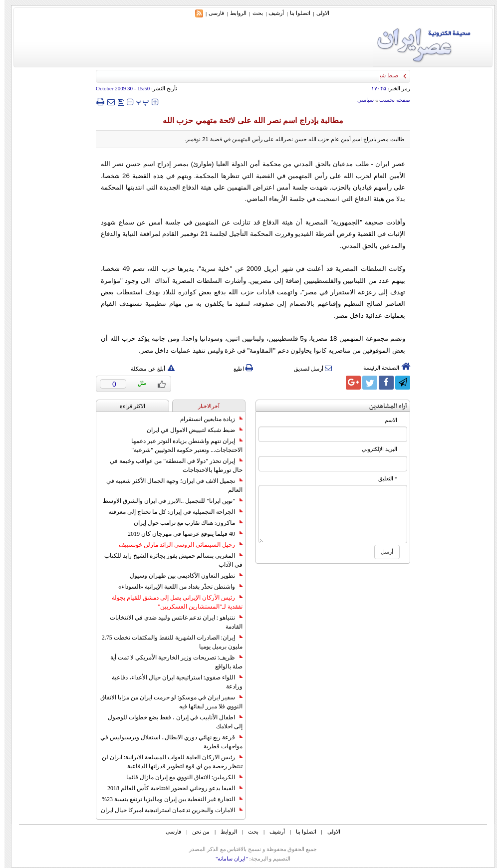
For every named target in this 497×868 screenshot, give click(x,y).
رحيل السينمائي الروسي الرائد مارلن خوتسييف (176, 545)
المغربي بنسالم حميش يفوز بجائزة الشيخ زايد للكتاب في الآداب (169, 560)
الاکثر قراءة (128, 406)
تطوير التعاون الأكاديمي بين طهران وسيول (182, 576)
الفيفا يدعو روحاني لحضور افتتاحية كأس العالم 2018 (170, 788)
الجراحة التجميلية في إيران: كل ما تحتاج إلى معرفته (171, 512)
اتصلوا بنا (296, 13)
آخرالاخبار (204, 406)
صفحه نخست (390, 100)
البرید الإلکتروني (375, 449)
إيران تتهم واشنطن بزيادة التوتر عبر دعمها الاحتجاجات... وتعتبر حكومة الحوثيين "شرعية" (182, 445)
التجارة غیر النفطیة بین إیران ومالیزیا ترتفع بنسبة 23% (168, 799)
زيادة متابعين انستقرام (207, 419)
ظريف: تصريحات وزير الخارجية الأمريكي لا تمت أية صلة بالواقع (172, 662)
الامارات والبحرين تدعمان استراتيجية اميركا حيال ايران (167, 810)
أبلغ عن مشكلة (148, 369)
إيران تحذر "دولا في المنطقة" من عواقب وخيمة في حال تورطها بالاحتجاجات (172, 465)
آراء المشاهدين (384, 406)
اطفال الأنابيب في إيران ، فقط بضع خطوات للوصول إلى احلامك (171, 722)
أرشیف (272, 13)
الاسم (386, 420)
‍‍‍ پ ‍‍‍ (138, 102)
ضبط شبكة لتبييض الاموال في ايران (190, 430)
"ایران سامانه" (227, 859)
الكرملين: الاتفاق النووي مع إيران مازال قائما (180, 777)
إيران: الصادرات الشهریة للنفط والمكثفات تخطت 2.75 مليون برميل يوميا (168, 642)
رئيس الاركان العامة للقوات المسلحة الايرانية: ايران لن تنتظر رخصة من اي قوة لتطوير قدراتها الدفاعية (168, 762)
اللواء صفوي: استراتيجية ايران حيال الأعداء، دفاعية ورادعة (173, 682)
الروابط (234, 13)
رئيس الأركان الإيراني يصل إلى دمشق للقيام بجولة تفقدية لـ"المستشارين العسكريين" (173, 602)
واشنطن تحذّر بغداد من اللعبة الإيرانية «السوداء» (176, 587)
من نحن (196, 832)
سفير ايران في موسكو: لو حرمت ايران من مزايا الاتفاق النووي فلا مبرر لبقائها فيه (167, 702)
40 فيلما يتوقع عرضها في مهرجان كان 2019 (181, 534)
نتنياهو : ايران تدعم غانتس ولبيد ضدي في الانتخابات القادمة (172, 622)
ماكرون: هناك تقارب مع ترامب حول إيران (184, 523)
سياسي (361, 100)
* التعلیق (383, 479)
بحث (253, 13)
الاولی (318, 13)
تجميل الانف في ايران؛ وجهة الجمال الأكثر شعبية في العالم (170, 485)
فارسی (212, 13)
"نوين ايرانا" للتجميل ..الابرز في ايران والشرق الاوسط (168, 501)
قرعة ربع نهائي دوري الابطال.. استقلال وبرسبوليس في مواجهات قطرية (167, 742)
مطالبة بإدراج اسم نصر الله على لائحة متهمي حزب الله (248, 120)
